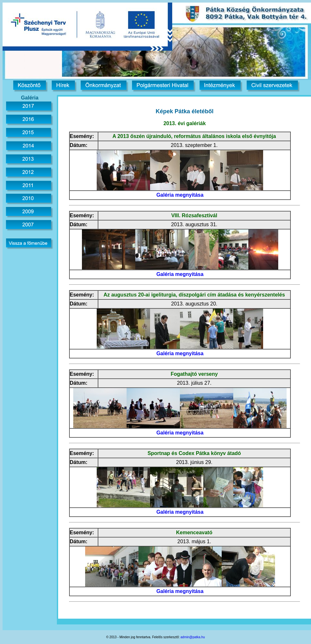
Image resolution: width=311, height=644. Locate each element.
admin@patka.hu (193, 637)
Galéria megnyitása (180, 195)
